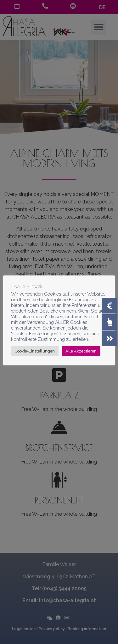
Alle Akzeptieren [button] (81, 351)
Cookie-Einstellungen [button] (35, 351)
